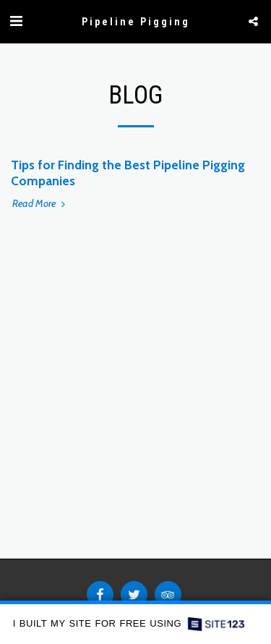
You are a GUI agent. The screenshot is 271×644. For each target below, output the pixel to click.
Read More (40, 204)
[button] (16, 21)
